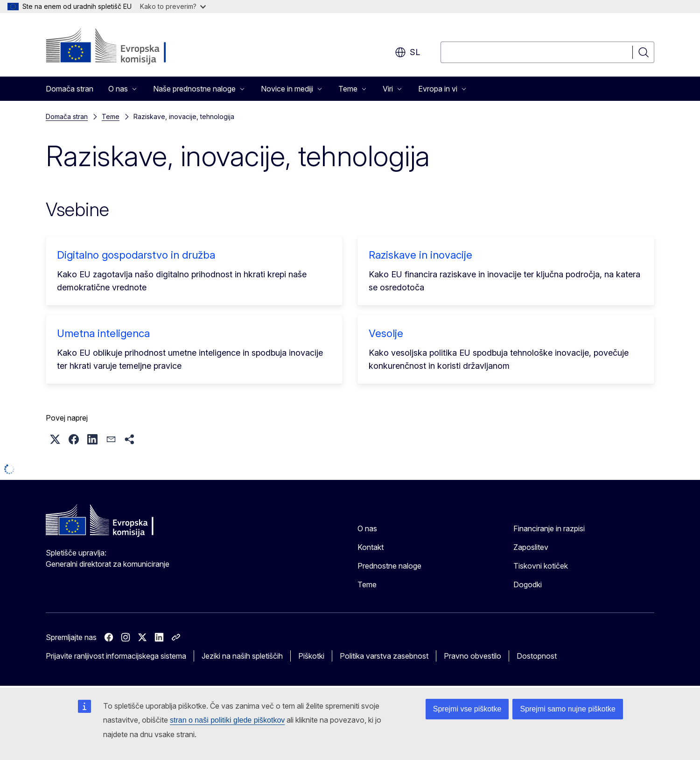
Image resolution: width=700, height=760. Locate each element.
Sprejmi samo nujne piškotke (568, 709)
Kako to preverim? (173, 6)
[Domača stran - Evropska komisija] (121, 47)
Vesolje (386, 333)
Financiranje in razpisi (549, 528)
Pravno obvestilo (472, 656)
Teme (111, 116)
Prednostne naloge (389, 566)
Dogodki (528, 584)
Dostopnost (537, 656)
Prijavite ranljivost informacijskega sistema (116, 656)
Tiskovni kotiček (541, 566)
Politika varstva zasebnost (384, 656)
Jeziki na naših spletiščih (242, 656)
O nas (367, 528)
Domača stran (70, 89)
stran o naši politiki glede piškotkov (227, 720)
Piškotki (311, 656)
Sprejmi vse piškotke (467, 709)
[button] (55, 439)
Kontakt (371, 547)
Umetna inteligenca (103, 333)
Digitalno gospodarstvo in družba (136, 255)
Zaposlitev (531, 547)
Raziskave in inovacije (420, 255)
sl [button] (407, 52)
